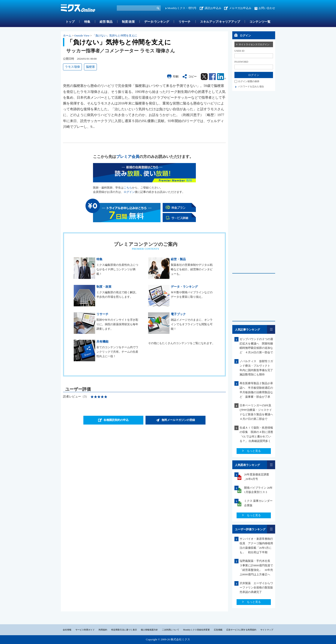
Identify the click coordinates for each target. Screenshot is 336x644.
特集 (87, 22)
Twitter (204, 77)
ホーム (67, 36)
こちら (128, 188)
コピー (193, 76)
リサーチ (184, 22)
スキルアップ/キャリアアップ (220, 22)
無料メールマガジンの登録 (178, 420)
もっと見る (254, 451)
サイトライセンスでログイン (254, 44)
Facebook (212, 77)
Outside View (82, 36)
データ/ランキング (157, 22)
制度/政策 (128, 22)
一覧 (271, 329)
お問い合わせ (267, 8)
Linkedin (221, 77)
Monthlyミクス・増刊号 (182, 8)
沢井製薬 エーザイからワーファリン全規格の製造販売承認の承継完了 (256, 588)
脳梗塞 (90, 67)
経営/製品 (106, 22)
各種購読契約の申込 (116, 420)
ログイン (129, 192)
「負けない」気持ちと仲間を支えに (115, 36)
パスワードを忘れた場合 (251, 86)
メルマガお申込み (240, 8)
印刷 (176, 76)
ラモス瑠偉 (72, 67)
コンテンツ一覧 (260, 22)
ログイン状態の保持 (249, 81)
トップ (70, 22)
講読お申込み (213, 8)
